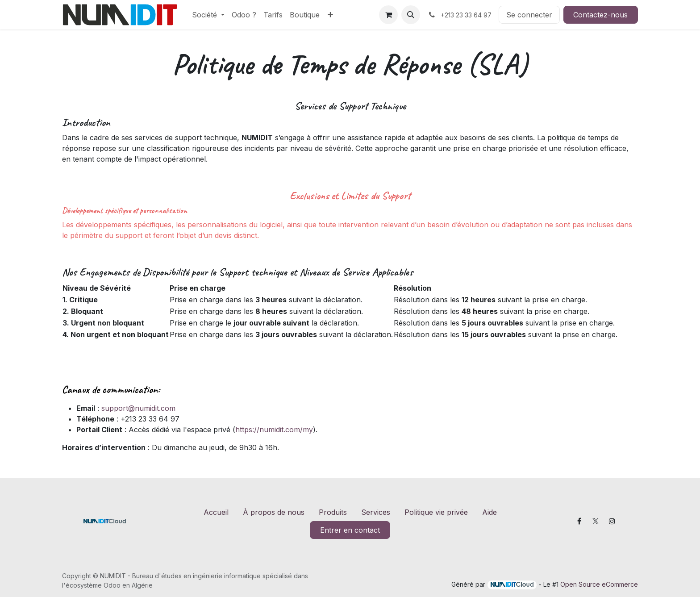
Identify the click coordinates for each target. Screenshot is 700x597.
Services (376, 512)
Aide (490, 512)
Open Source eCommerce (599, 584)
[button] (411, 15)
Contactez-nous (600, 15)
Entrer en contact (350, 530)
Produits (333, 512)
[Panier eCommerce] (388, 15)
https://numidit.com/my (274, 430)
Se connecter (529, 15)
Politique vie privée (436, 512)
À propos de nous (274, 512)
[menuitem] (208, 15)
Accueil (216, 512)
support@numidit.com (138, 408)
